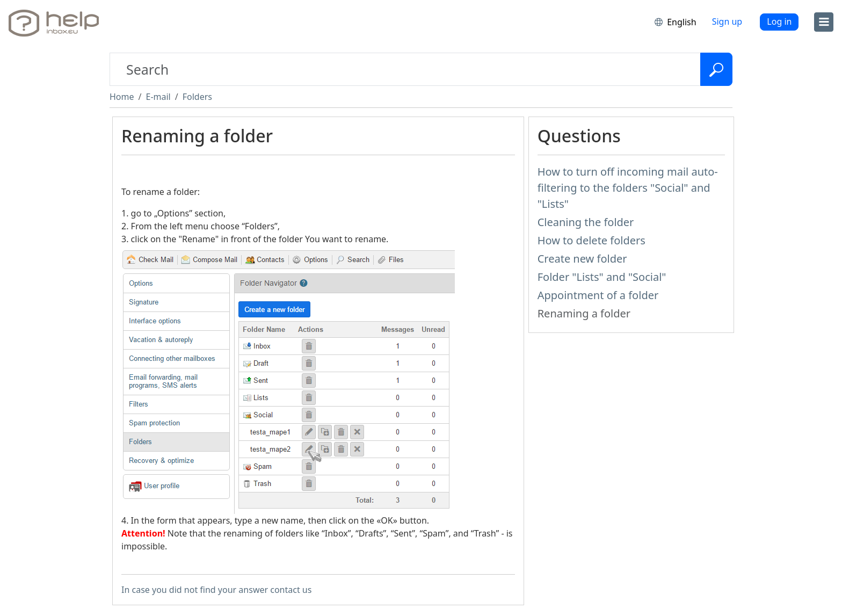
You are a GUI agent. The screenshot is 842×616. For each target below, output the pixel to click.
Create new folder (582, 259)
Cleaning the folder (586, 222)
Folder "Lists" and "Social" (602, 277)
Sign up (727, 21)
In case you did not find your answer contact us (216, 590)
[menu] (824, 22)
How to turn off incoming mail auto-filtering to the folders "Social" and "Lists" (628, 188)
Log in (779, 21)
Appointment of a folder (598, 295)
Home (122, 97)
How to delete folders (591, 240)
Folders (197, 97)
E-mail (158, 97)
